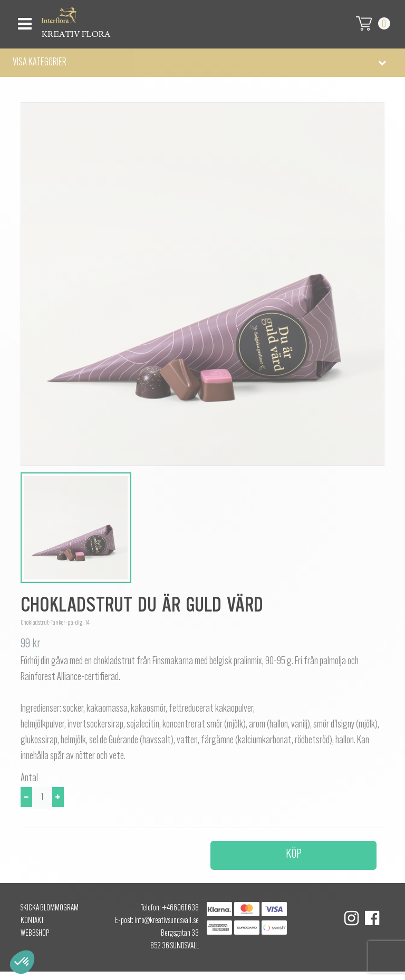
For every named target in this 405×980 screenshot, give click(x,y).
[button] (202, 63)
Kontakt (32, 921)
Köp (294, 855)
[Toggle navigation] (23, 21)
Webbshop (35, 934)
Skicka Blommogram (50, 908)
